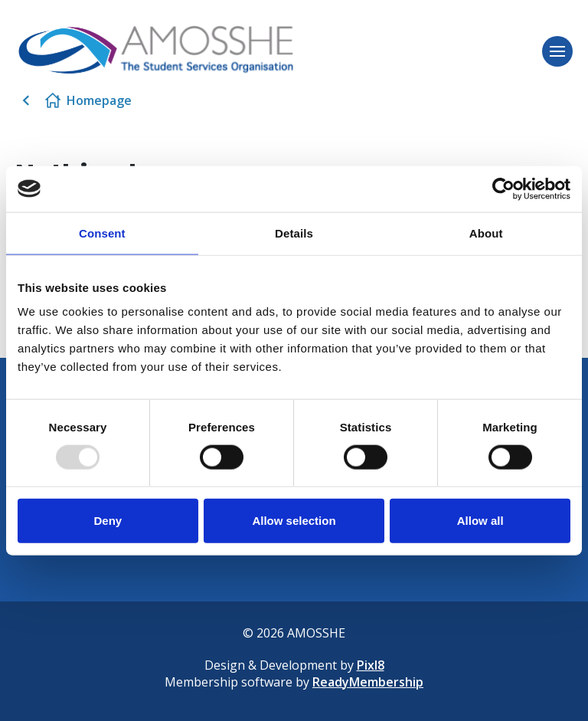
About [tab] (486, 233)
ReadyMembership (368, 682)
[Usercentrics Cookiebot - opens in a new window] (503, 188)
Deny (108, 521)
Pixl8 (371, 665)
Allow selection (294, 521)
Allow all (480, 521)
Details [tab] (294, 233)
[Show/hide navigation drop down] (557, 51)
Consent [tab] (102, 233)
